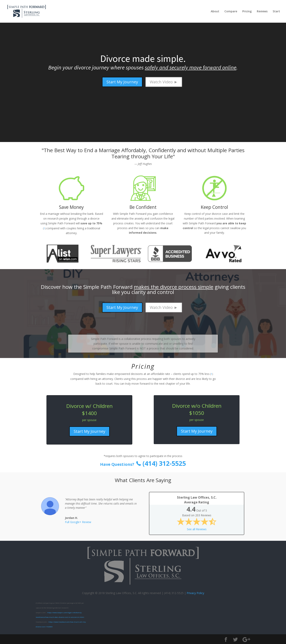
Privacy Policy (195, 593)
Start (276, 12)
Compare (231, 12)
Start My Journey (122, 82)
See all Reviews (197, 529)
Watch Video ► (164, 82)
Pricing (247, 12)
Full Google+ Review (78, 522)
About (215, 12)
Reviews (262, 12)
